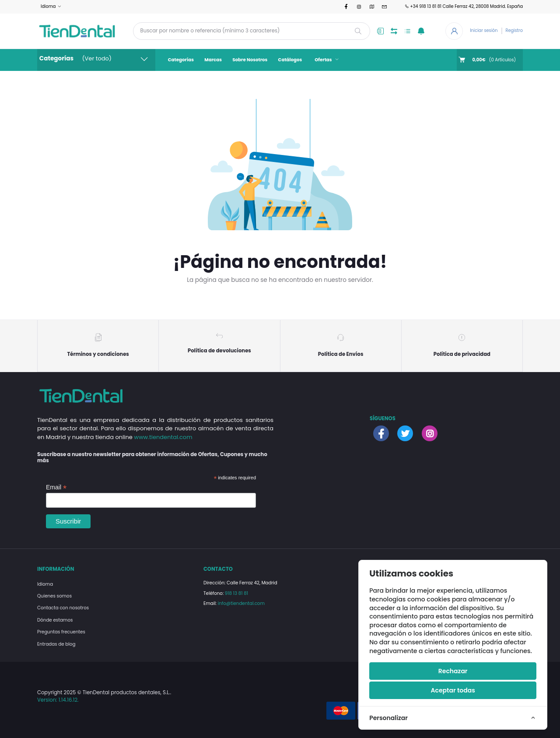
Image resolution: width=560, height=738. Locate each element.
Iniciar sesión (484, 30)
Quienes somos (54, 596)
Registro (514, 30)
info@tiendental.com (241, 603)
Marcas (213, 60)
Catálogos (290, 60)
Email (56, 487)
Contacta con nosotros (63, 608)
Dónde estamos (55, 620)
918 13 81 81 (236, 593)
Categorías (181, 60)
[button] (421, 31)
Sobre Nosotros (250, 60)
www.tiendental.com (163, 437)
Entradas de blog (56, 644)
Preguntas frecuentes (61, 632)
